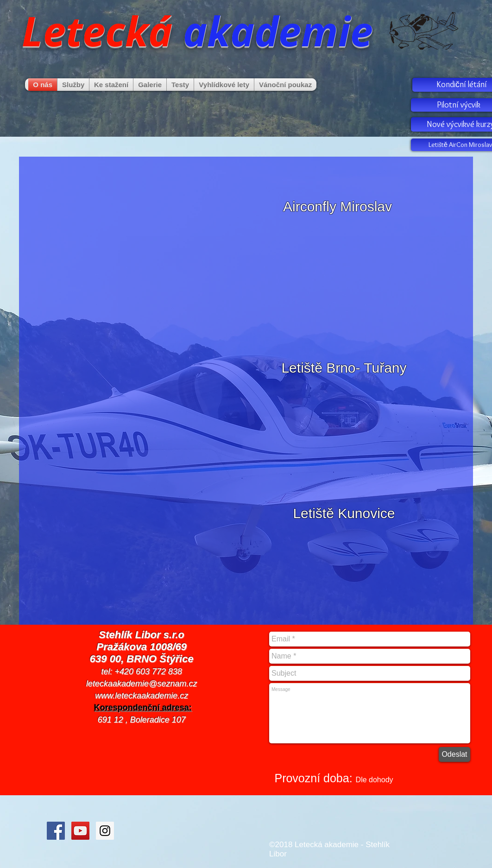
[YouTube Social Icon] (80, 831)
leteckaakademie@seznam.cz (142, 684)
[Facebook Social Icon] (56, 831)
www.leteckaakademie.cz (142, 696)
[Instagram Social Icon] (105, 831)
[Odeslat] (454, 754)
